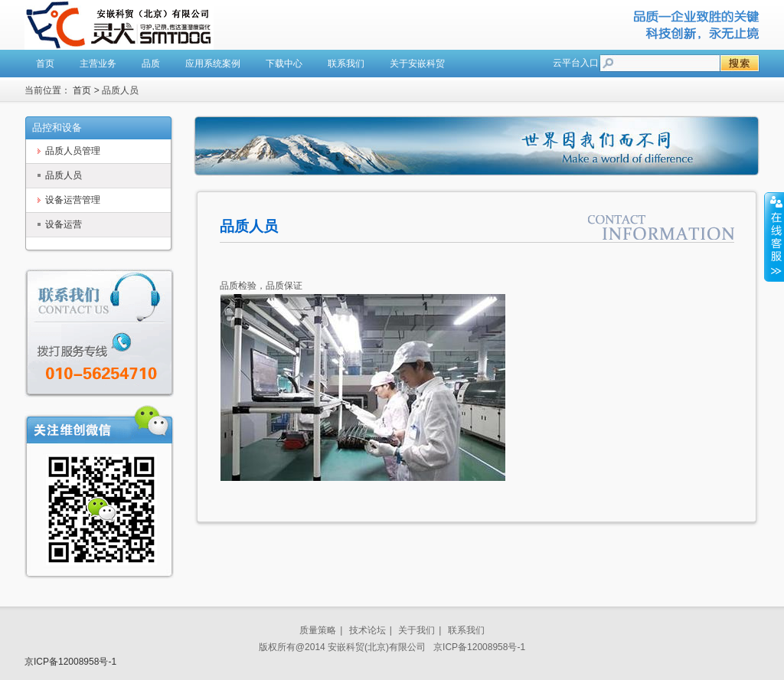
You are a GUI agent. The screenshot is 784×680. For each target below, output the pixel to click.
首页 (45, 64)
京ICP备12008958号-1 (70, 662)
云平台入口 (576, 63)
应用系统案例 (213, 64)
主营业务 (98, 64)
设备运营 (64, 224)
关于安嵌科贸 (417, 64)
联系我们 (346, 64)
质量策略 (318, 630)
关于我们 (416, 630)
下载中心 (284, 64)
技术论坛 (367, 630)
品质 (151, 64)
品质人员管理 (73, 151)
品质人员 (64, 175)
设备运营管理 (73, 200)
